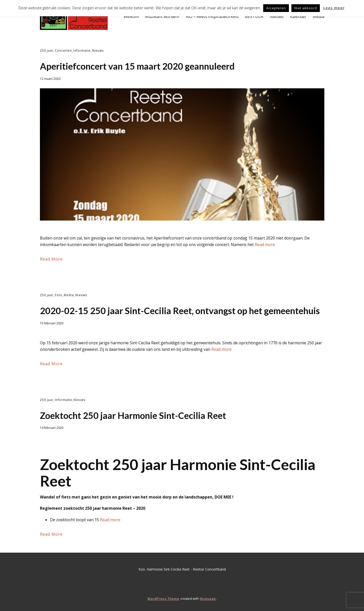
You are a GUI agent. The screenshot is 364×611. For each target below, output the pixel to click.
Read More (51, 259)
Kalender (298, 16)
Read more (265, 244)
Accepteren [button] (276, 8)
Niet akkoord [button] (306, 8)
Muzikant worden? (162, 16)
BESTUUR (254, 16)
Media (319, 16)
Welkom (131, 16)
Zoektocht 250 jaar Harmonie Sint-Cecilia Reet (133, 415)
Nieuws (277, 16)
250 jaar (47, 51)
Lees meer (334, 8)
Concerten (63, 51)
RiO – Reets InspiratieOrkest (212, 16)
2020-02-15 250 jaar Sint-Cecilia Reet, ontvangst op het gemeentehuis (180, 311)
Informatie (82, 51)
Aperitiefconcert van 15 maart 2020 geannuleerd (137, 66)
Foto (59, 295)
